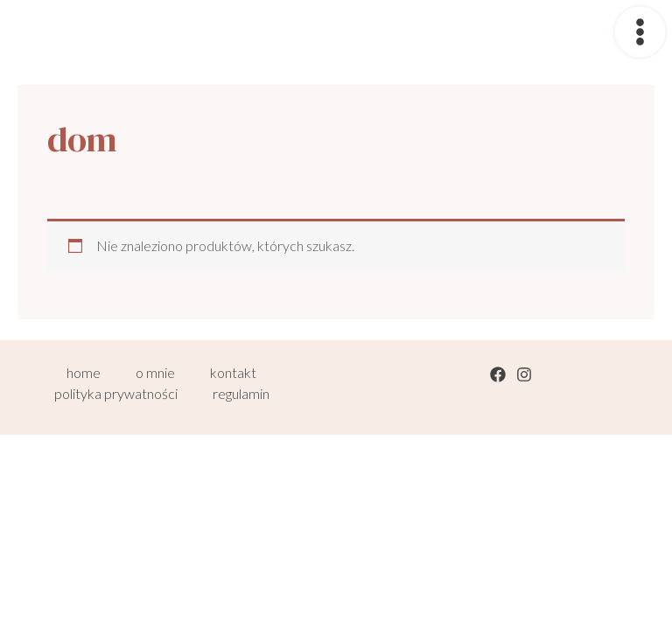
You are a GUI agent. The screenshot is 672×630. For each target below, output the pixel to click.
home (84, 372)
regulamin (241, 393)
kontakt (233, 372)
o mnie (155, 372)
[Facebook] (498, 374)
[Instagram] (524, 374)
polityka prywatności (116, 393)
